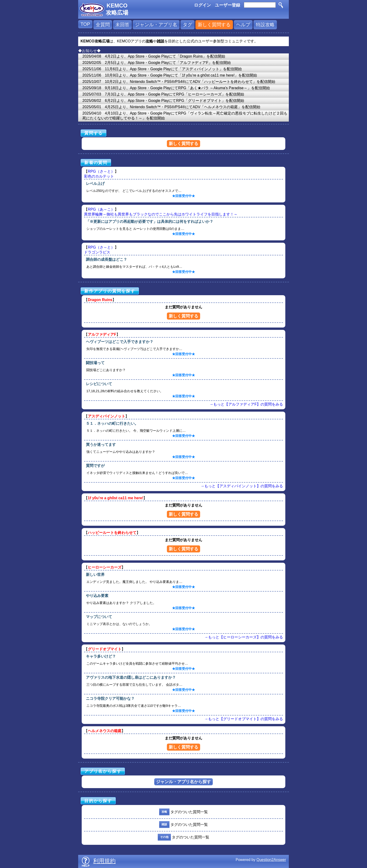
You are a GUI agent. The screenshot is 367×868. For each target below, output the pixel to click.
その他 (164, 837)
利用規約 (104, 861)
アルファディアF (102, 334)
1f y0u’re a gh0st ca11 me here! (116, 498)
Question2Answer (271, 860)
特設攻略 (265, 25)
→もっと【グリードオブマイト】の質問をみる (244, 719)
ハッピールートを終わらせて (112, 533)
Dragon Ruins (100, 300)
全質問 (103, 25)
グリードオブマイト (105, 649)
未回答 (122, 25)
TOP (85, 24)
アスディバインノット (106, 416)
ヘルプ (243, 25)
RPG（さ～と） (101, 171)
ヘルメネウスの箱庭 (105, 731)
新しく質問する (214, 25)
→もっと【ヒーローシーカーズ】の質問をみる (244, 637)
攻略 (164, 812)
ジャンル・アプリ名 (156, 25)
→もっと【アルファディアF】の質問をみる (246, 404)
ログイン (202, 5)
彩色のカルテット (99, 176)
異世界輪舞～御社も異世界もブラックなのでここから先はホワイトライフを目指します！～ (161, 214)
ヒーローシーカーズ (105, 567)
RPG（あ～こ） (101, 209)
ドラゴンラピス (97, 252)
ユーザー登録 (228, 5)
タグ (187, 25)
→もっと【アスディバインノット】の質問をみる (242, 486)
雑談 (164, 824)
